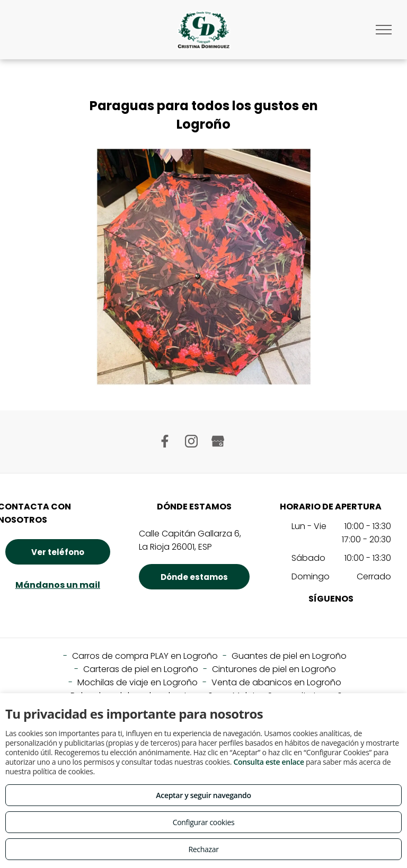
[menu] (384, 30)
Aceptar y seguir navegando (203, 795)
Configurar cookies (204, 822)
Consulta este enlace (268, 762)
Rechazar (203, 849)
